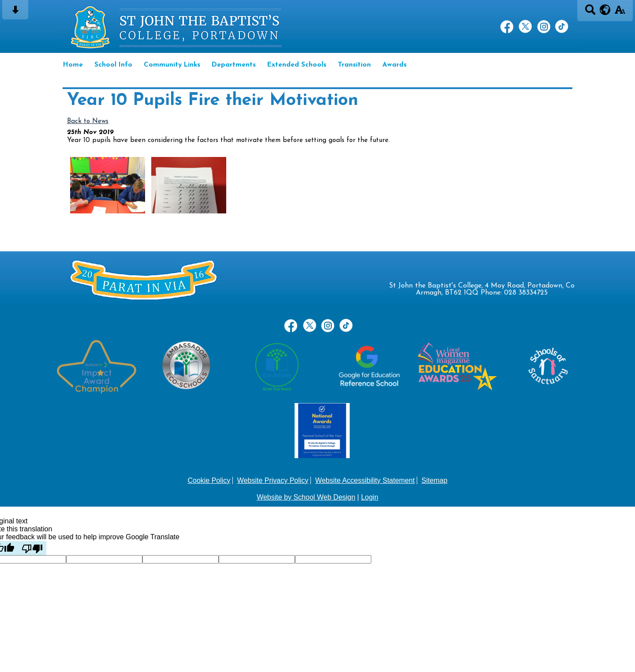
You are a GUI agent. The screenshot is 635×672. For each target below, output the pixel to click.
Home (73, 65)
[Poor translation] (32, 548)
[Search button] (590, 13)
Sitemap (435, 480)
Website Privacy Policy (273, 480)
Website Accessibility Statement (365, 480)
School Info (113, 65)
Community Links (172, 65)
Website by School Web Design (306, 497)
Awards (394, 65)
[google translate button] (605, 10)
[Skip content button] (15, 13)
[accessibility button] (620, 13)
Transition (354, 65)
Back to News (88, 121)
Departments (234, 65)
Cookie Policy (209, 480)
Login (370, 497)
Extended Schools (297, 65)
